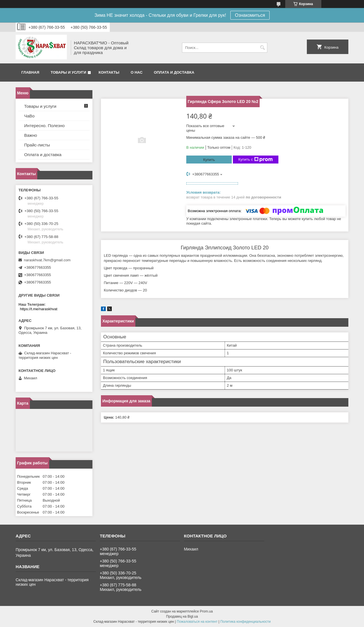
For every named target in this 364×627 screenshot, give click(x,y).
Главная (30, 72)
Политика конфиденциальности (246, 622)
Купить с (256, 160)
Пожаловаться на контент (197, 622)
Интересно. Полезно (44, 126)
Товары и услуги (68, 72)
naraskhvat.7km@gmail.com (47, 260)
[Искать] (262, 48)
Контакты (109, 72)
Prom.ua (206, 611)
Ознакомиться (250, 15)
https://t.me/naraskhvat (39, 309)
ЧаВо (29, 116)
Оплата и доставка (174, 72)
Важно (31, 135)
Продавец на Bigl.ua (182, 616)
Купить (209, 160)
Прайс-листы (37, 145)
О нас (136, 72)
